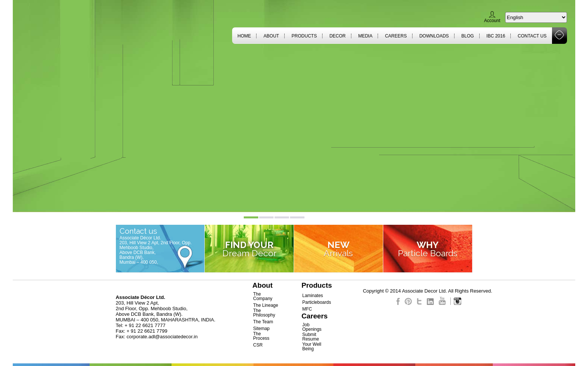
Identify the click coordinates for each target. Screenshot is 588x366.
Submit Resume (311, 337)
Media (365, 36)
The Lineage (266, 305)
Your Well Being (312, 347)
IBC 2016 (496, 36)
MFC (307, 309)
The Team (263, 322)
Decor (337, 36)
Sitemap (261, 329)
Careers (396, 36)
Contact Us (532, 36)
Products (304, 36)
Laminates (313, 296)
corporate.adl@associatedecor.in (162, 337)
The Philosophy (264, 313)
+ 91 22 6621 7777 (145, 325)
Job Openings (312, 327)
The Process (261, 336)
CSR (258, 345)
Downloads (434, 36)
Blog (467, 36)
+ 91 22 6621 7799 (147, 331)
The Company (263, 296)
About (271, 36)
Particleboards (317, 302)
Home (244, 36)
